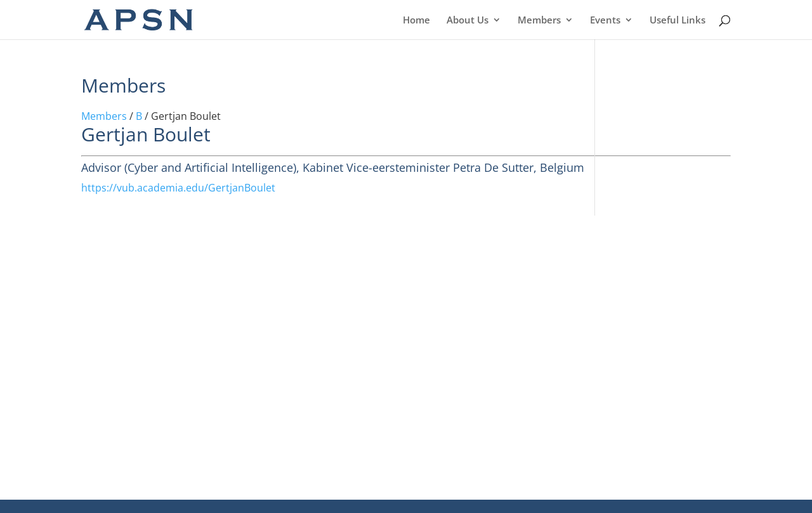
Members (539, 21)
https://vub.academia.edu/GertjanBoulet (178, 188)
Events (605, 21)
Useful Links (678, 21)
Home (416, 21)
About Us (468, 21)
